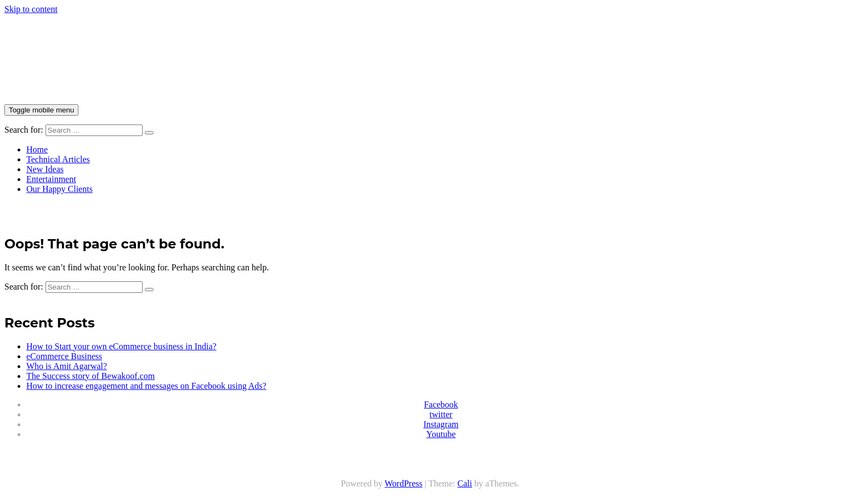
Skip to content (31, 9)
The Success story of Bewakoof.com (90, 376)
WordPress (403, 483)
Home (37, 149)
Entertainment (51, 179)
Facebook (441, 404)
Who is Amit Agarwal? (67, 366)
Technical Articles (58, 159)
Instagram (441, 424)
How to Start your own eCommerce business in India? (121, 346)
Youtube (441, 434)
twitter (441, 414)
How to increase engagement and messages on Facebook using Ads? (146, 386)
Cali (465, 483)
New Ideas (45, 169)
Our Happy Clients (60, 189)
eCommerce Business (64, 356)
